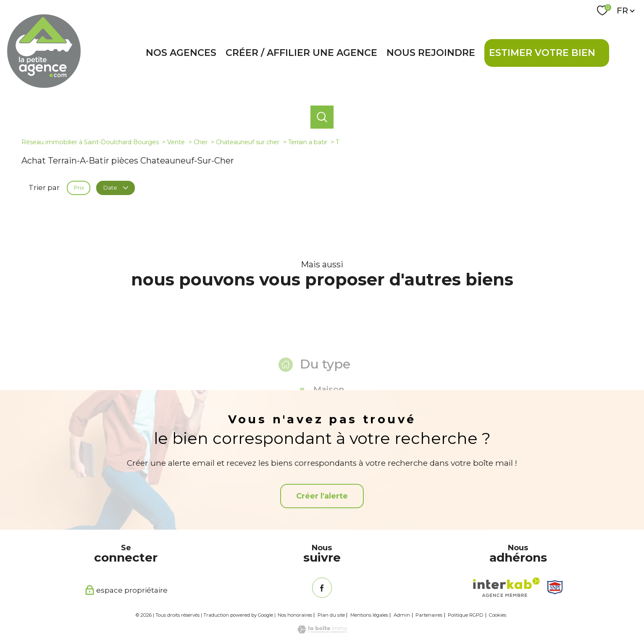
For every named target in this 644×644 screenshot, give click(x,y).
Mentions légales (369, 615)
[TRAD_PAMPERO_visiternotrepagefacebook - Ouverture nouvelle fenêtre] (322, 587)
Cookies (498, 615)
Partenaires (429, 615)
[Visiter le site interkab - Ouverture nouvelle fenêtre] (506, 587)
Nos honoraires (295, 615)
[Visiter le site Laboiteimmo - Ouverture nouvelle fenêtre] (322, 631)
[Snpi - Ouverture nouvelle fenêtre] (555, 587)
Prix (79, 187)
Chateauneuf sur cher (248, 142)
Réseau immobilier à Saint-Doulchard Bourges (90, 142)
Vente (176, 142)
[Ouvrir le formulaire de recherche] (322, 117)
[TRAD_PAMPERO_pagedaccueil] (44, 85)
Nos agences (181, 53)
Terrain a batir (308, 142)
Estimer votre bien (542, 53)
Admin (402, 615)
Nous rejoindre (431, 53)
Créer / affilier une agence (301, 53)
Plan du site (331, 615)
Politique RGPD (466, 615)
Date (115, 187)
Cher (201, 142)
